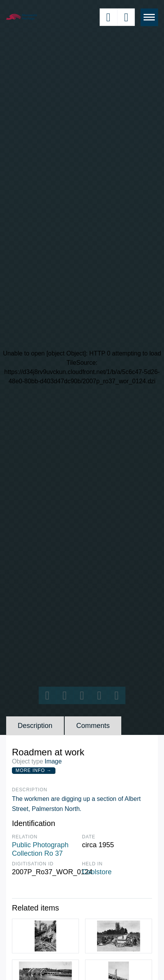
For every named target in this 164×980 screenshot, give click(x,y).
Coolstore (97, 872)
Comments (93, 726)
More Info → (34, 770)
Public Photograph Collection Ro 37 (40, 849)
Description (35, 726)
